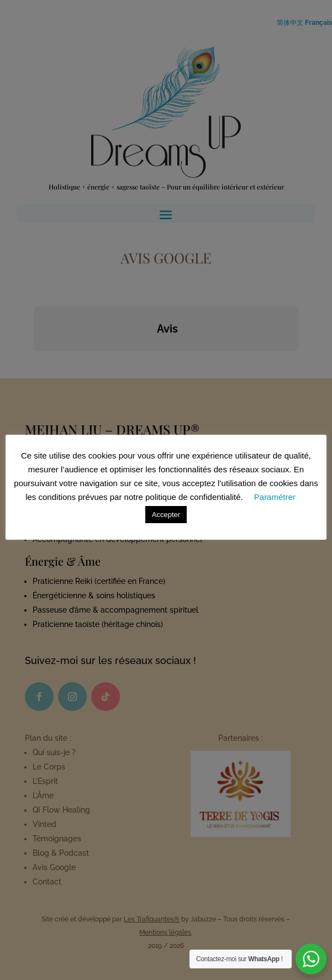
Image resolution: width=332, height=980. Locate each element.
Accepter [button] (166, 515)
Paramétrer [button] (275, 497)
